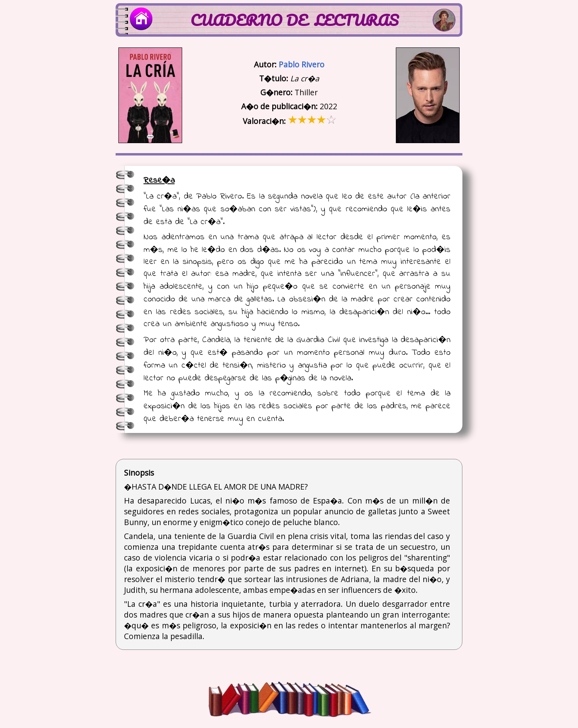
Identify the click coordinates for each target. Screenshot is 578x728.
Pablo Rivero (302, 64)
